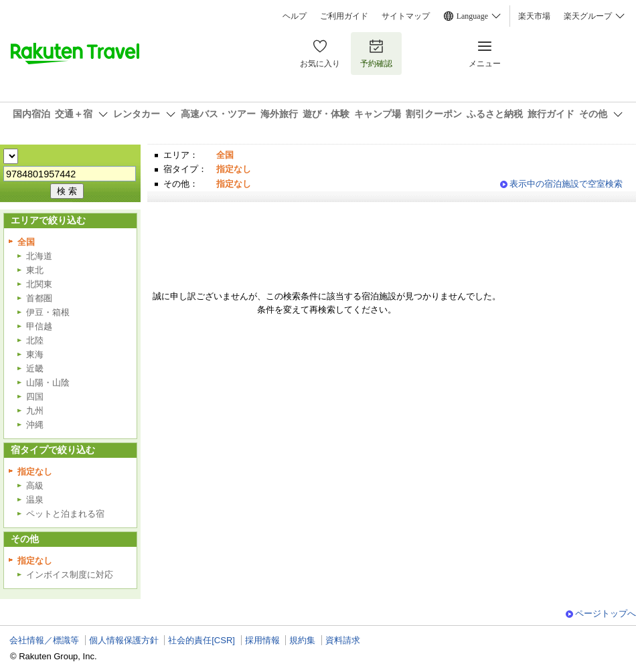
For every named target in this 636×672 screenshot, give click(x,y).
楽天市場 (534, 16)
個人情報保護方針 (124, 640)
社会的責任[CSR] (202, 640)
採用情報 (262, 640)
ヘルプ (295, 16)
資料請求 (343, 640)
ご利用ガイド (344, 16)
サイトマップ (406, 16)
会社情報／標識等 (44, 640)
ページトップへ (606, 613)
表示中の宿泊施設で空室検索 (566, 184)
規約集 (302, 640)
